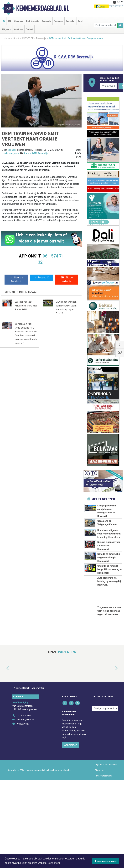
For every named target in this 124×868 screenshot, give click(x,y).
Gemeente (46, 21)
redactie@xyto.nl (25, 808)
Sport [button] (81, 21)
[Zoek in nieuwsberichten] (106, 25)
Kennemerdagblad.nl (43, 8)
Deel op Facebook (16, 279)
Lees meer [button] (54, 863)
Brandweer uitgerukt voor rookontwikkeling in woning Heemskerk (109, 554)
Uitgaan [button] (6, 29)
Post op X (41, 278)
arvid (17, 153)
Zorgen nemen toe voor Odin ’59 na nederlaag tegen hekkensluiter (109, 699)
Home (7, 38)
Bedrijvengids (33, 21)
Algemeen (19, 21)
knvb (5, 153)
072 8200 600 (24, 804)
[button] (4, 756)
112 (10, 21)
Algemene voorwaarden (106, 853)
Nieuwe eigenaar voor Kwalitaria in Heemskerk (109, 588)
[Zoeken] (120, 25)
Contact (29, 29)
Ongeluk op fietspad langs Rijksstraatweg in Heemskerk (109, 640)
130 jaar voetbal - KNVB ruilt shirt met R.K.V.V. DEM (26, 305)
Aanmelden (71, 833)
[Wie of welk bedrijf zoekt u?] (108, 86)
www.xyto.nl (23, 812)
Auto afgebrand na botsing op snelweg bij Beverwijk (109, 669)
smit (11, 153)
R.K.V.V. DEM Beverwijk (34, 38)
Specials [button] (70, 21)
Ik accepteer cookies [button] (106, 861)
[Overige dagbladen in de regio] (105, 797)
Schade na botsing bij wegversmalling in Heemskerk (109, 614)
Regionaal (59, 21)
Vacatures (18, 29)
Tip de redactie (67, 279)
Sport (16, 38)
